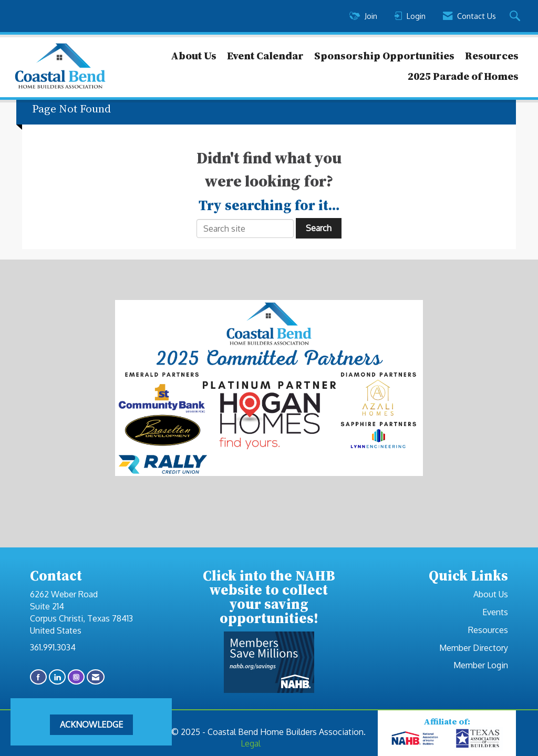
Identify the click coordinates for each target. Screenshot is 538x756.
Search (319, 228)
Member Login (481, 665)
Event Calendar (265, 56)
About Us (194, 56)
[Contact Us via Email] (96, 677)
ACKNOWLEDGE (91, 724)
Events (495, 612)
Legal (251, 743)
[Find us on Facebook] (38, 677)
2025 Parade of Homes (463, 76)
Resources (492, 56)
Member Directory (474, 648)
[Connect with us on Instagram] (76, 677)
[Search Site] (516, 16)
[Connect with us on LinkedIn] (57, 677)
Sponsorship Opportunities (384, 56)
